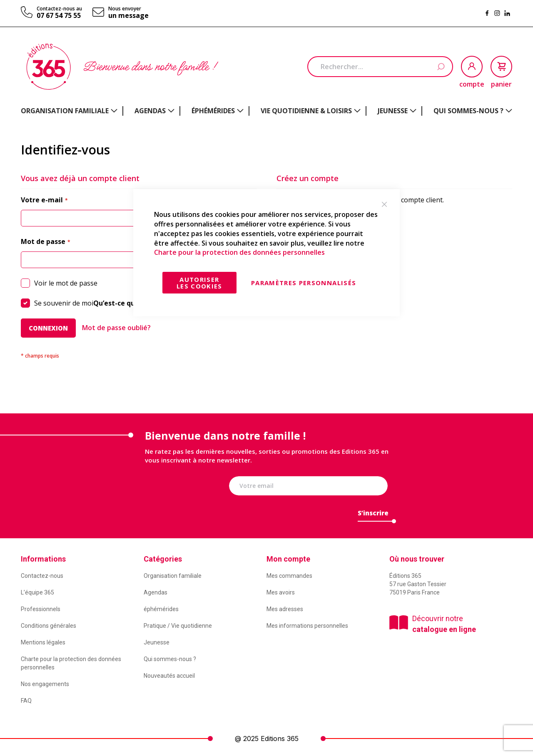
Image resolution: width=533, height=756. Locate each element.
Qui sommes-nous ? (170, 659)
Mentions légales (43, 642)
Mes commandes (289, 576)
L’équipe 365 (37, 592)
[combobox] (380, 67)
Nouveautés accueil (169, 676)
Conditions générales (49, 626)
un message (128, 15)
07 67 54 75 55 (59, 15)
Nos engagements (45, 684)
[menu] (266, 111)
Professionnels (41, 609)
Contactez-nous (42, 576)
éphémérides (161, 609)
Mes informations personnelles (307, 626)
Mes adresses (285, 609)
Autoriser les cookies (199, 283)
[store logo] (49, 67)
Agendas (156, 592)
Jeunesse (157, 642)
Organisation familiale (173, 576)
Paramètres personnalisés (304, 283)
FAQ (26, 701)
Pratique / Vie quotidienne (178, 626)
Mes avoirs (281, 592)
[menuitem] (69, 111)
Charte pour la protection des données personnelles (239, 252)
